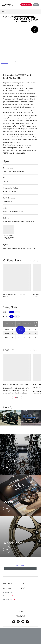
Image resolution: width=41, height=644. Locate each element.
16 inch (17, 312)
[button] (36, 261)
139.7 (17, 316)
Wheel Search (26, 5)
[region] (20, 330)
